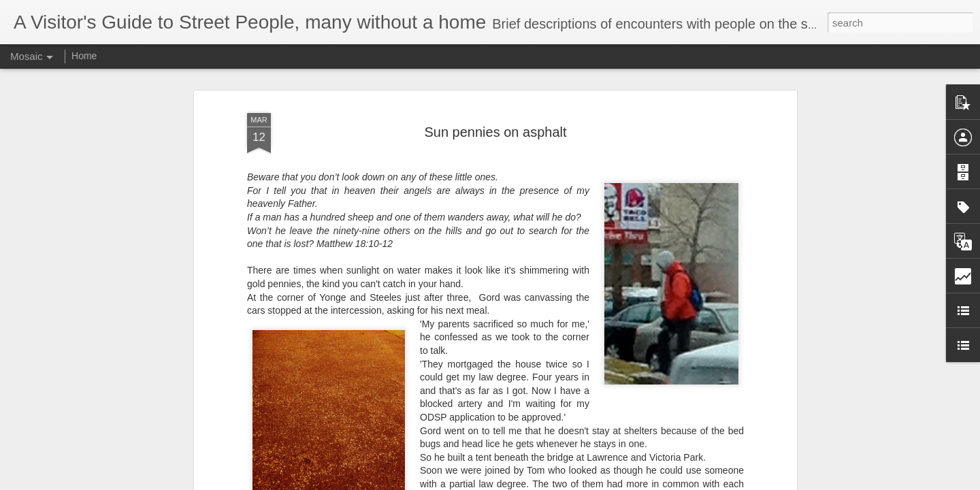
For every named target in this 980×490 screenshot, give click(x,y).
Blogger (533, 483)
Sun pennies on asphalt (495, 77)
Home (84, 56)
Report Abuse (573, 483)
